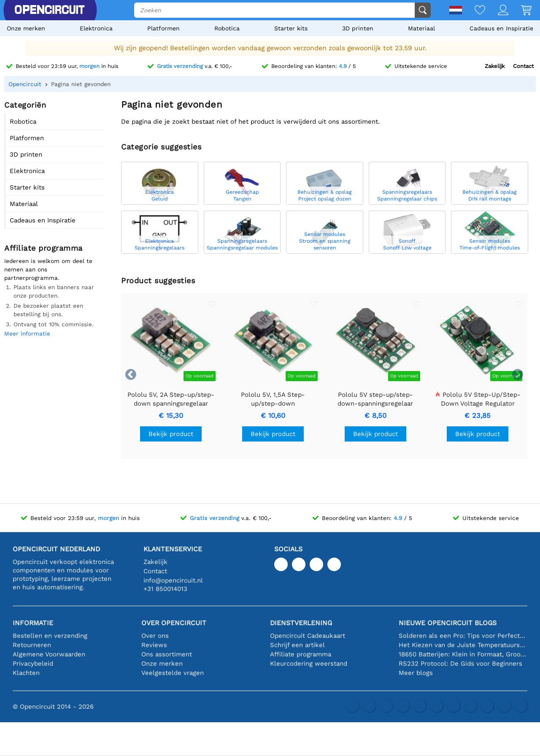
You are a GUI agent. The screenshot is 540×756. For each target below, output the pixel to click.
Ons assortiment (167, 654)
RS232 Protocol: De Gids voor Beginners (460, 664)
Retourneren (32, 645)
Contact (523, 66)
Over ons (155, 636)
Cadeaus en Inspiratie (501, 28)
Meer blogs (416, 673)
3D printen (358, 28)
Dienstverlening (301, 623)
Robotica (227, 28)
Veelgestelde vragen (173, 673)
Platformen (163, 28)
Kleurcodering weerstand (309, 664)
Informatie (33, 623)
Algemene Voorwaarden (49, 654)
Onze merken (26, 28)
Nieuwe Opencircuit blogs (448, 623)
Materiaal (421, 28)
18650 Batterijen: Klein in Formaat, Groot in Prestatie (463, 654)
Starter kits (291, 28)
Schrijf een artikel (297, 645)
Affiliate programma (301, 654)
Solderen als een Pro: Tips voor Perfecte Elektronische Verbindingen (463, 636)
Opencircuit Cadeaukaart (308, 636)
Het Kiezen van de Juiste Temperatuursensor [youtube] (463, 645)
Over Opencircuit (174, 623)
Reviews (154, 645)
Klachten (26, 673)
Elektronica (96, 28)
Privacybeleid (33, 664)
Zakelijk (495, 66)
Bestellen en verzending (50, 636)
